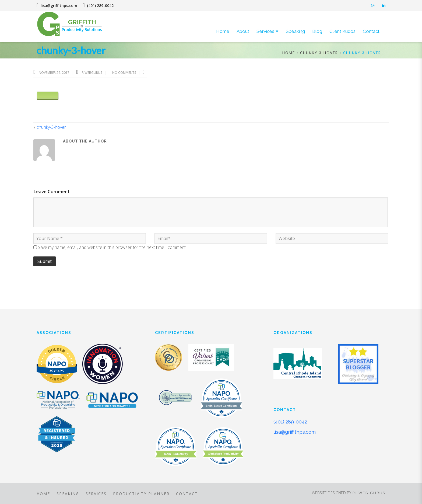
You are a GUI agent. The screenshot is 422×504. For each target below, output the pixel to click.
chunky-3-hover (319, 53)
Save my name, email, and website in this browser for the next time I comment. (112, 247)
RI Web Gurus (369, 493)
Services (96, 494)
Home (289, 53)
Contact (187, 494)
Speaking (68, 494)
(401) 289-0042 (290, 422)
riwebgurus (92, 73)
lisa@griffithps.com (57, 6)
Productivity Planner (141, 494)
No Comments (124, 73)
